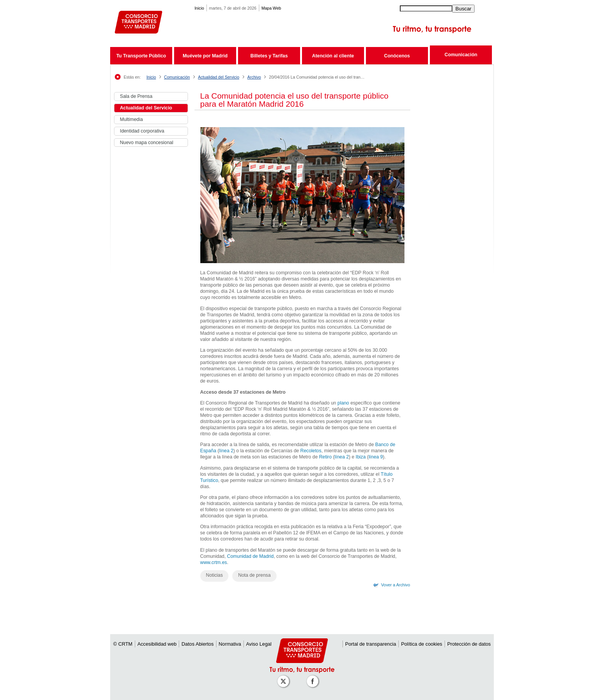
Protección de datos (469, 644)
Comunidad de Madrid (250, 556)
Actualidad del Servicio (219, 77)
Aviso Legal (259, 644)
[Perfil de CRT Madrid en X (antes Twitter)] (285, 677)
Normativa (230, 644)
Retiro (325, 457)
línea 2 (226, 451)
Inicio (199, 8)
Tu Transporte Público (141, 56)
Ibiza (361, 457)
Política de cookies (422, 644)
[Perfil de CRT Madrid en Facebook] (314, 677)
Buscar (463, 9)
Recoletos (311, 451)
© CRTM (123, 644)
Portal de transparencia (371, 644)
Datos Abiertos (197, 644)
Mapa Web (271, 8)
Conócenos (397, 56)
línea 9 (376, 457)
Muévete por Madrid (205, 56)
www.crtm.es (214, 562)
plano (343, 403)
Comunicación (461, 55)
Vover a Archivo (395, 585)
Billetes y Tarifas (269, 56)
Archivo (254, 77)
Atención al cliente (333, 56)
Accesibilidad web (157, 644)
